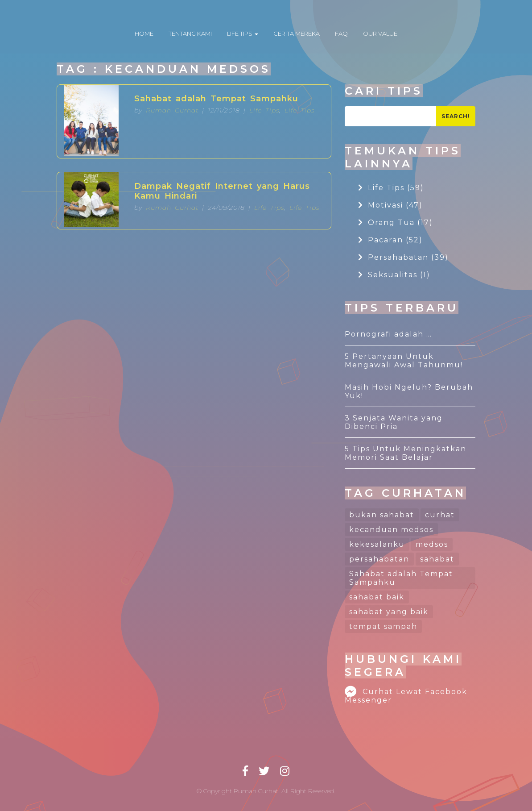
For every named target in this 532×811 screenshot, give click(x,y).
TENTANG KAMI (190, 33)
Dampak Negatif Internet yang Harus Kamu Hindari (222, 191)
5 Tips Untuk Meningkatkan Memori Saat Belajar (406, 453)
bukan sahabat (382, 515)
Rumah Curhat (172, 110)
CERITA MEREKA (297, 33)
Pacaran (390, 240)
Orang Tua (396, 223)
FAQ (341, 33)
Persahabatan (403, 257)
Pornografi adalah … (388, 334)
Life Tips (264, 110)
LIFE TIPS (243, 33)
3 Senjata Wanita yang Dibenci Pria (394, 422)
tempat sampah (383, 626)
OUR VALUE (380, 33)
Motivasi (390, 205)
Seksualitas (394, 275)
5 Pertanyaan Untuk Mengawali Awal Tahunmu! (404, 361)
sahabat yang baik (389, 612)
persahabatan (379, 559)
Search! (456, 116)
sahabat (437, 559)
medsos (432, 544)
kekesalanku (377, 544)
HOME (144, 33)
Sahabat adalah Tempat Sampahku (216, 99)
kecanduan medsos (391, 530)
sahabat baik (377, 597)
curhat (440, 515)
